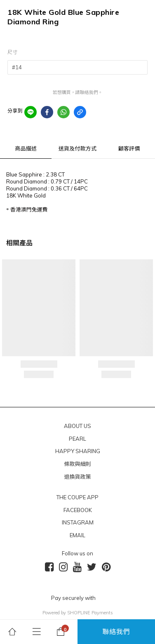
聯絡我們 (116, 632)
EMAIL (77, 535)
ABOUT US (77, 426)
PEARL (77, 439)
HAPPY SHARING (78, 451)
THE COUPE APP (77, 497)
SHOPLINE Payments (90, 613)
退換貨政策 (77, 477)
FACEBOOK (78, 510)
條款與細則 (77, 464)
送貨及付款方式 (77, 148)
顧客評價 (129, 148)
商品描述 (26, 148)
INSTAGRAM (78, 522)
